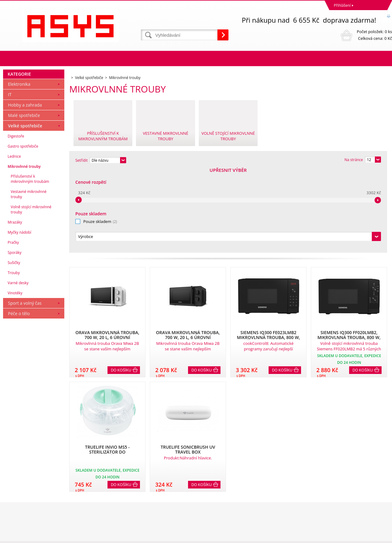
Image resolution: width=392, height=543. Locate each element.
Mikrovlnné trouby (24, 250)
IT (10, 178)
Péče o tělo (19, 397)
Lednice (14, 240)
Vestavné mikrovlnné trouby (29, 277)
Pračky (13, 326)
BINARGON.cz (380, 537)
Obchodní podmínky (22, 486)
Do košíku (121, 287)
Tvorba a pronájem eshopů (344, 537)
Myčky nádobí (19, 316)
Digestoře (16, 219)
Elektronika (19, 167)
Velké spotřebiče (25, 209)
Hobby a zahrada (25, 188)
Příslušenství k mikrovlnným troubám (30, 262)
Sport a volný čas (25, 386)
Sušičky (14, 346)
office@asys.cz (210, 513)
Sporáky (15, 336)
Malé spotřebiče (24, 199)
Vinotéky (15, 376)
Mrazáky (15, 305)
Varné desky (18, 366)
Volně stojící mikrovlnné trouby (31, 293)
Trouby (14, 356)
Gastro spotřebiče (23, 230)
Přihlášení (342, 5)
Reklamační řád (18, 494)
